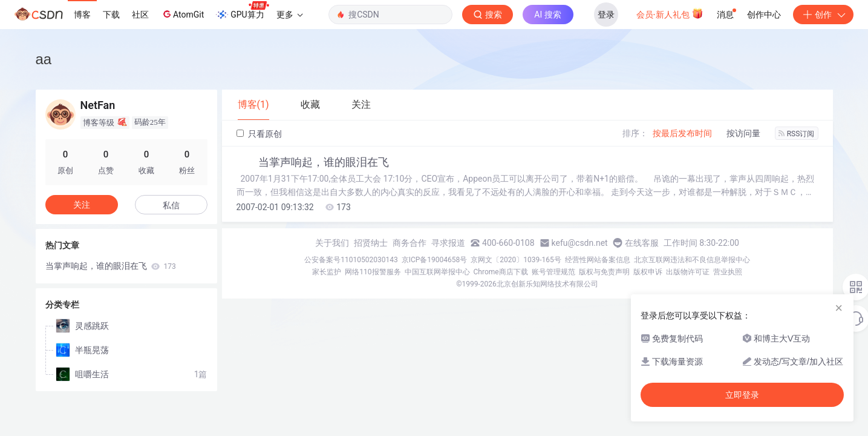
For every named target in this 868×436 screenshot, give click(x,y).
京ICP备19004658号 (435, 260)
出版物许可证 (688, 272)
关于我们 (332, 243)
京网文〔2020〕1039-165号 (516, 260)
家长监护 (327, 272)
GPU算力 (242, 11)
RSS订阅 (797, 134)
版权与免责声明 (604, 272)
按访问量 (743, 133)
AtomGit (182, 14)
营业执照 (728, 272)
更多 (290, 15)
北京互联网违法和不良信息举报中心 (692, 260)
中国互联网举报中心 (437, 272)
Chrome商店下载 (501, 272)
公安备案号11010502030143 (351, 260)
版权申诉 (648, 272)
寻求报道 (448, 243)
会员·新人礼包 (670, 13)
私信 (171, 205)
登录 (606, 15)
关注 (82, 205)
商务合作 (410, 243)
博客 (82, 15)
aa (44, 59)
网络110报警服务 (373, 272)
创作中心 (764, 15)
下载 (111, 15)
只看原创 (259, 134)
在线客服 (642, 243)
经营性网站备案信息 (598, 260)
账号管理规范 (553, 272)
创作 (823, 15)
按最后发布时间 (682, 133)
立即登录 (742, 395)
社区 (140, 15)
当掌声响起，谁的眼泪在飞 (324, 162)
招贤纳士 (371, 243)
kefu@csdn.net (580, 243)
